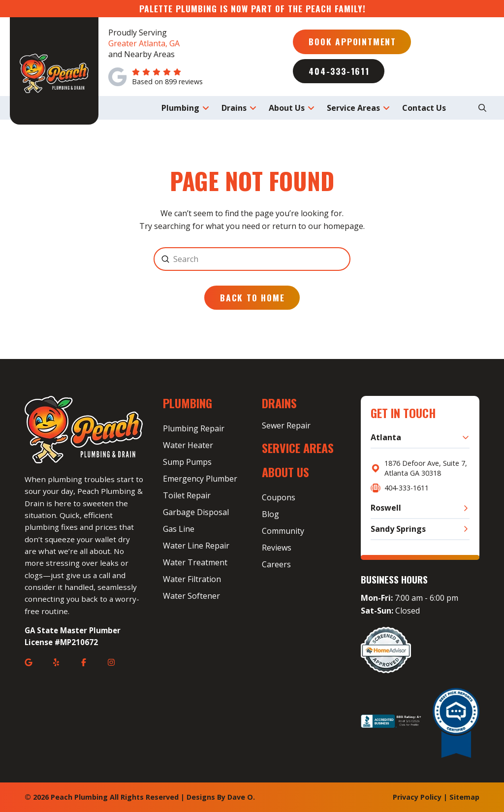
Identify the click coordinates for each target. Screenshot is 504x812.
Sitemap (464, 797)
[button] (482, 108)
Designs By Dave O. (221, 797)
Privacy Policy (417, 797)
